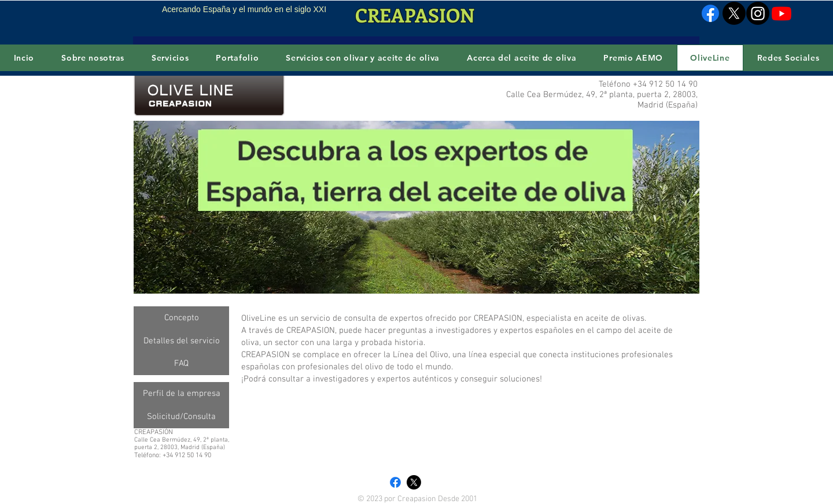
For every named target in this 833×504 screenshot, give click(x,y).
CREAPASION (415, 15)
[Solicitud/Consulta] (181, 417)
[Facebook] (710, 13)
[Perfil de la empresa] (181, 394)
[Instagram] (758, 13)
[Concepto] (181, 318)
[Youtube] (782, 13)
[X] (734, 13)
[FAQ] (181, 364)
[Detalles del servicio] (181, 341)
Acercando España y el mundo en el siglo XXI (244, 9)
